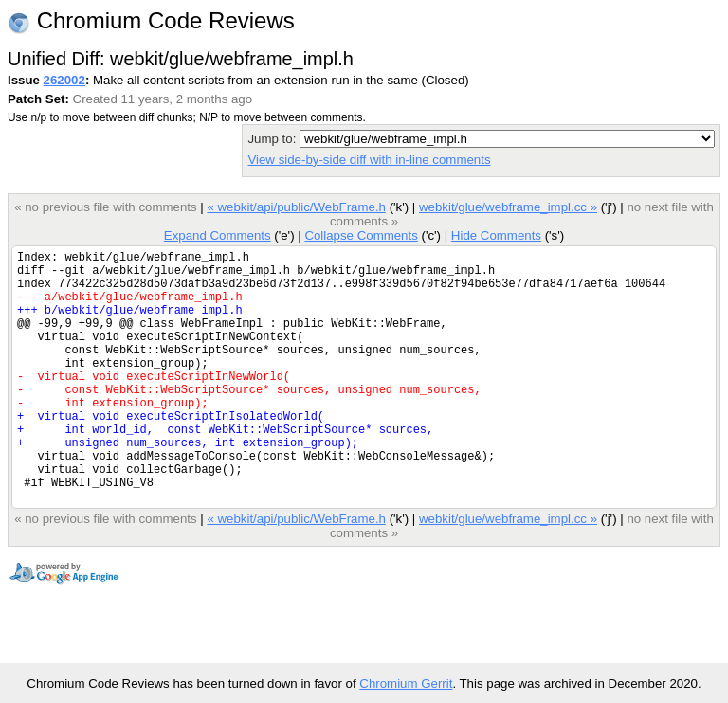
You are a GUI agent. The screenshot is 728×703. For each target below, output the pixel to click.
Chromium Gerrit (406, 684)
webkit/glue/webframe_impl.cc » (508, 207)
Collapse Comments (361, 235)
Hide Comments (496, 235)
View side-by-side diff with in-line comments (369, 160)
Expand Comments (218, 235)
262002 (64, 80)
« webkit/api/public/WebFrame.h (296, 207)
